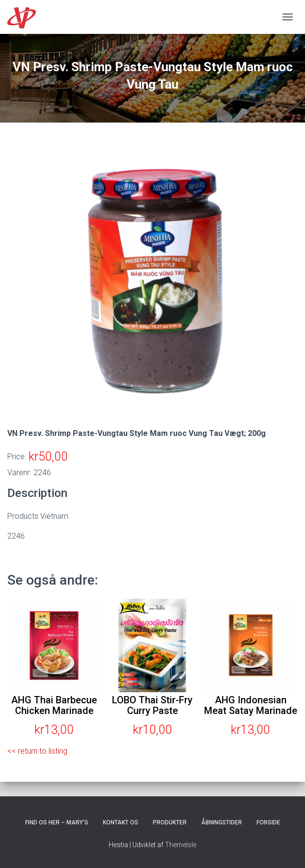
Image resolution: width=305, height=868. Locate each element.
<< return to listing (37, 751)
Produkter (170, 822)
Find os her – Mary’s (57, 822)
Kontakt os (120, 822)
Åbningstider (222, 822)
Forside (268, 822)
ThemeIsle (181, 845)
